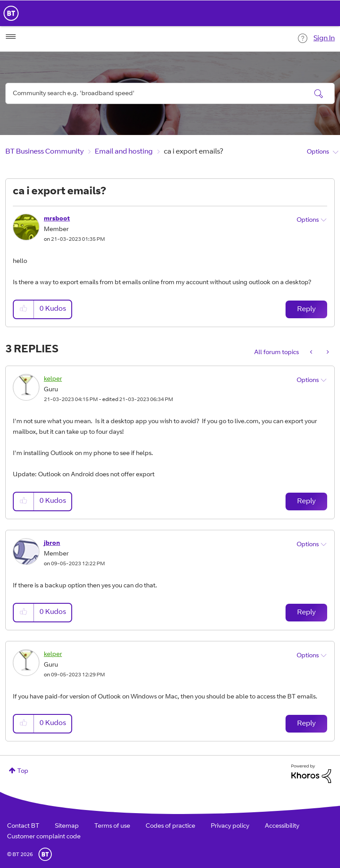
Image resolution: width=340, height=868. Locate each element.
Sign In (324, 39)
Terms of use (112, 826)
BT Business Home (11, 13)
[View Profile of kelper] (53, 379)
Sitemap (67, 826)
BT (45, 854)
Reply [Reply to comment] (306, 502)
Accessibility (282, 826)
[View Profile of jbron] (52, 544)
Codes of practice (170, 826)
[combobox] (170, 93)
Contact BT (23, 826)
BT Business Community (44, 152)
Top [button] (23, 772)
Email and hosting (124, 152)
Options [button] (318, 152)
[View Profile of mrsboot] (57, 219)
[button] (24, 309)
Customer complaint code (44, 837)
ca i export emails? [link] (193, 152)
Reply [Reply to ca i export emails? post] (306, 309)
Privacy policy (230, 826)
